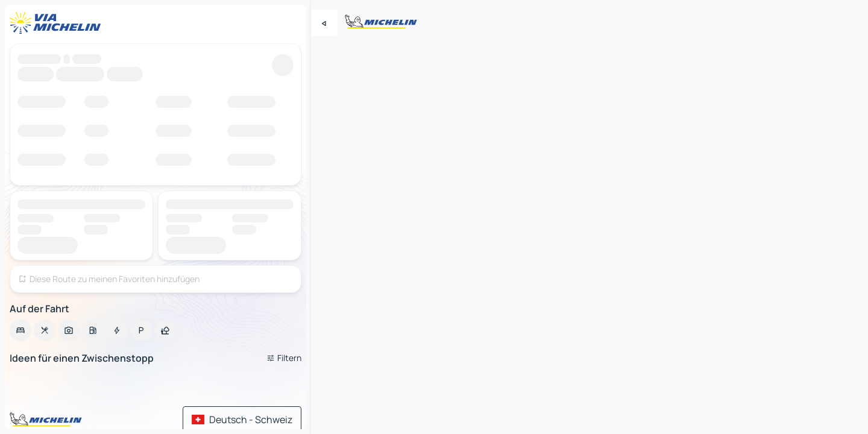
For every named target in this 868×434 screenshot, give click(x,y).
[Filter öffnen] (284, 358)
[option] (20, 330)
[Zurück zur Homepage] (58, 23)
